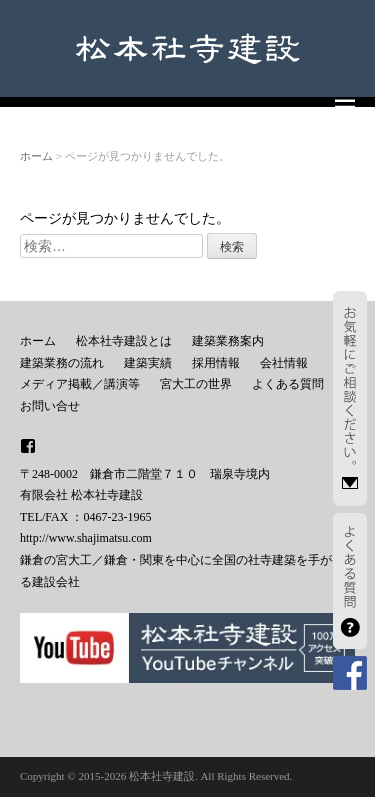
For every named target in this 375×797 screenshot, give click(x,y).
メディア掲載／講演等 (80, 384)
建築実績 (148, 363)
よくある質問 (288, 384)
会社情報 (284, 363)
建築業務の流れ (62, 363)
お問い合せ (50, 406)
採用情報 (216, 363)
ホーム (36, 156)
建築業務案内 (228, 341)
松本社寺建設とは (124, 341)
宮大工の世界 (196, 384)
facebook (28, 446)
